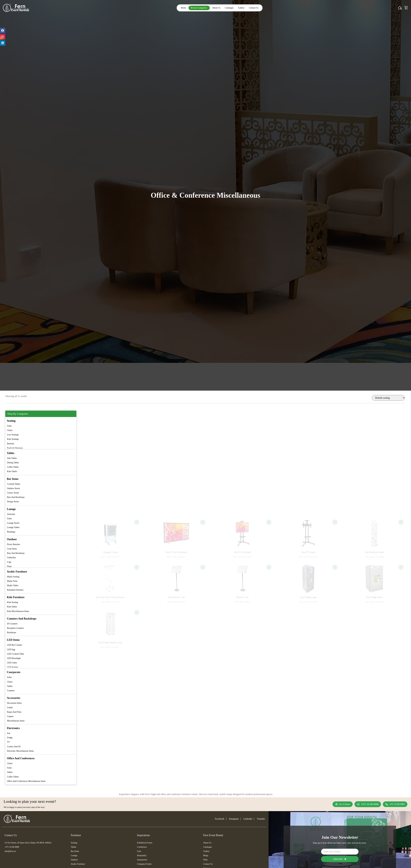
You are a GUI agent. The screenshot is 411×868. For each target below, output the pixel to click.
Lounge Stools (13, 523)
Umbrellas (11, 558)
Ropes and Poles (14, 712)
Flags (9, 566)
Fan (9, 733)
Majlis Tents (12, 581)
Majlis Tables (13, 585)
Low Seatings (13, 435)
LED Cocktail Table (15, 654)
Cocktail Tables (14, 484)
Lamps (10, 707)
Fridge (10, 738)
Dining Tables (13, 463)
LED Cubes (12, 663)
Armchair (11, 514)
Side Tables (12, 458)
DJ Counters (12, 624)
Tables (10, 686)
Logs (9, 562)
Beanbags (11, 532)
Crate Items (12, 549)
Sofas (9, 426)
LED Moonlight (14, 658)
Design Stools (13, 502)
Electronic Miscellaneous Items (20, 751)
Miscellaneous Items (16, 721)
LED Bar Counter (15, 645)
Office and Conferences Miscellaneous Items (26, 781)
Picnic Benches (13, 544)
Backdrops (12, 632)
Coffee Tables (13, 467)
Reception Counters (15, 628)
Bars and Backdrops (16, 497)
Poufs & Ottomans (15, 448)
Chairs (10, 430)
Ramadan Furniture (15, 590)
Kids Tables (12, 471)
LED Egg (11, 649)
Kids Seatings (13, 439)
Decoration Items (14, 703)
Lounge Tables (13, 527)
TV (8, 742)
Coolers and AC (14, 747)
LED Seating (12, 667)
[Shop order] (388, 398)
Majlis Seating (13, 577)
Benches (11, 444)
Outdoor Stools (13, 488)
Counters (11, 691)
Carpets (10, 716)
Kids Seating (12, 602)
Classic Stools (13, 493)
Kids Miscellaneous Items (18, 611)
